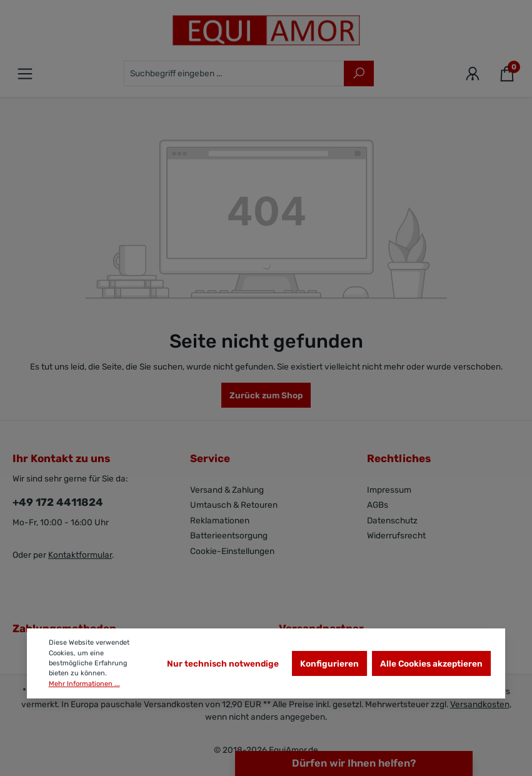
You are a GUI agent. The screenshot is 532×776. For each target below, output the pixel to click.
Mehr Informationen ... (84, 684)
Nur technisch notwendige (223, 663)
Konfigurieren (329, 663)
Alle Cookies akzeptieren (431, 663)
